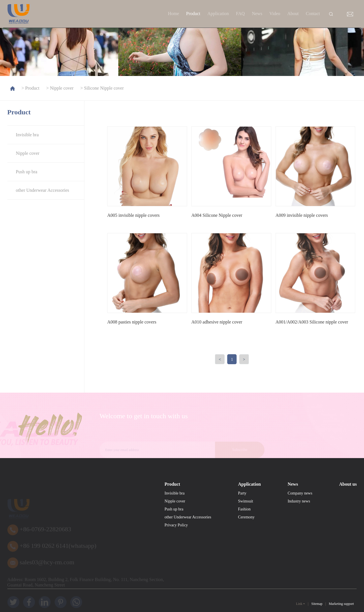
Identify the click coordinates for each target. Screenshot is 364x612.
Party (242, 515)
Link (299, 604)
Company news (300, 515)
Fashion (244, 531)
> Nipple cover (59, 88)
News (257, 14)
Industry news (299, 523)
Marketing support (341, 604)
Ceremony (246, 539)
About (293, 14)
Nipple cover (28, 153)
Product (193, 14)
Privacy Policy (176, 547)
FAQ (240, 14)
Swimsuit (246, 523)
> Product (30, 88)
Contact (313, 14)
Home (173, 14)
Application (218, 14)
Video (275, 14)
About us (348, 506)
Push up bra (27, 172)
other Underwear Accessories (43, 190)
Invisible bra (27, 135)
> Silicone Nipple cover (102, 88)
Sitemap (317, 604)
